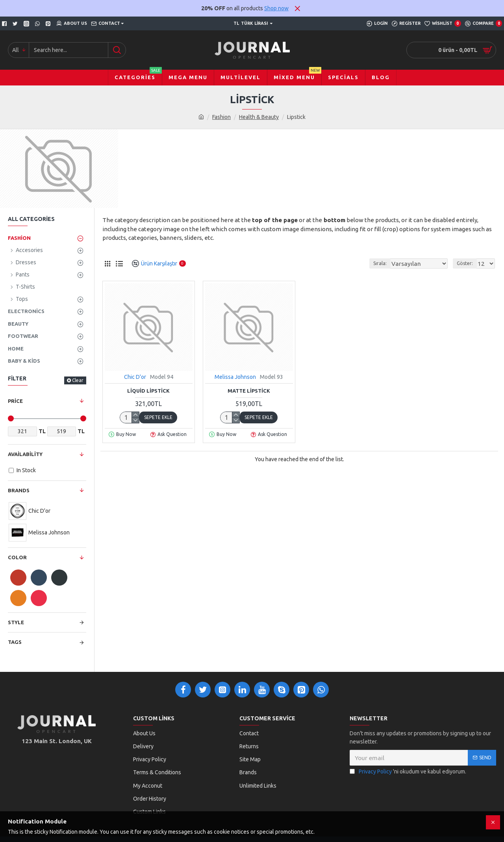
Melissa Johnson (235, 377)
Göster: (467, 263)
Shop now (276, 8)
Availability (25, 454)
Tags (15, 642)
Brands (19, 490)
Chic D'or (135, 377)
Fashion (221, 117)
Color (17, 557)
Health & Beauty (259, 117)
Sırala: (389, 263)
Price (15, 401)
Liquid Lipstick (148, 391)
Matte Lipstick (249, 391)
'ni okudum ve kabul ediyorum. (408, 772)
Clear (78, 380)
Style (16, 622)
